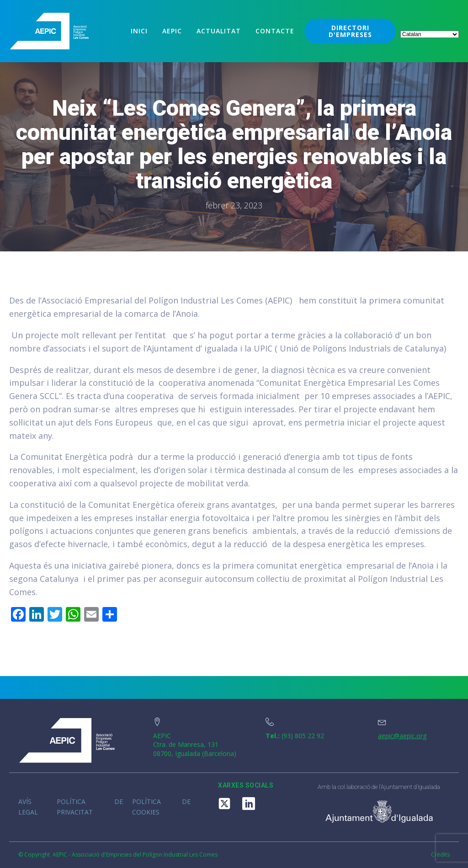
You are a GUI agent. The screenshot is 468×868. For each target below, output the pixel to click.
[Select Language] (430, 34)
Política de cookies (161, 807)
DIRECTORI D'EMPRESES (350, 31)
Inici (139, 31)
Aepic (172, 31)
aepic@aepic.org (402, 736)
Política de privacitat (90, 807)
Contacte (275, 31)
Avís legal (28, 807)
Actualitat (219, 31)
